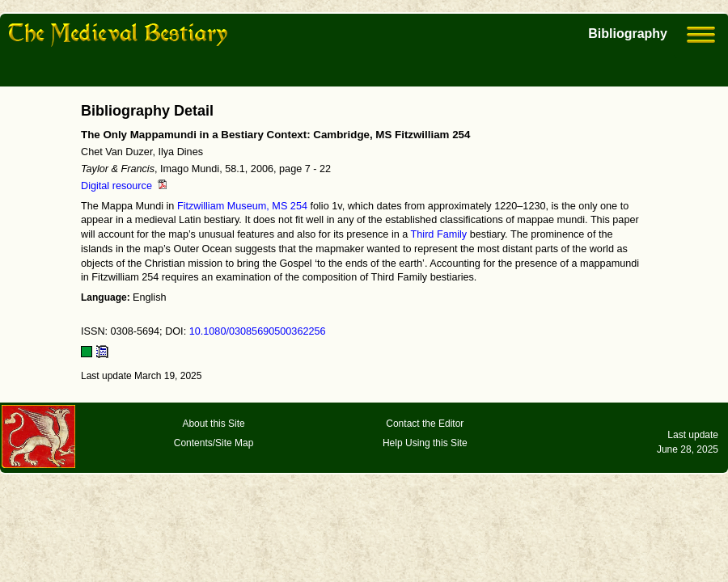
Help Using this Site (425, 443)
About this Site (213, 424)
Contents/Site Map (214, 443)
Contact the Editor (425, 424)
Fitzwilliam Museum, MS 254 (242, 206)
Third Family (439, 234)
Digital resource (124, 186)
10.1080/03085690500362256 (258, 331)
